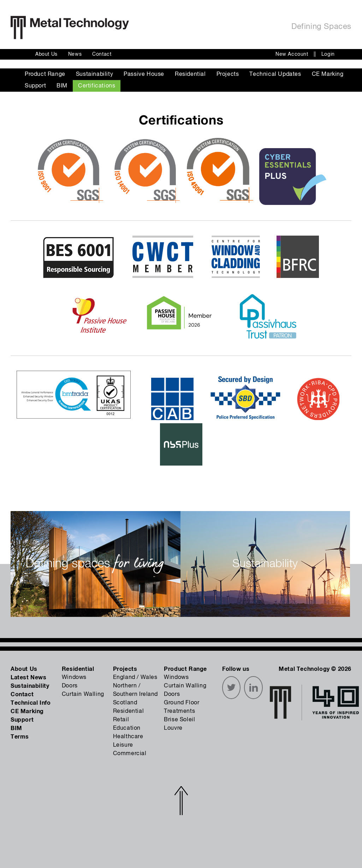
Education (127, 728)
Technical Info (31, 703)
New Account (292, 54)
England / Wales (135, 678)
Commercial (130, 754)
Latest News (29, 678)
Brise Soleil (179, 720)
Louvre (173, 728)
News (75, 54)
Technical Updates (275, 74)
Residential (190, 74)
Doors (70, 686)
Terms (20, 737)
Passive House (144, 74)
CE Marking (328, 74)
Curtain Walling (83, 694)
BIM (62, 86)
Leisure (123, 745)
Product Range (45, 74)
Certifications (97, 86)
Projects (228, 74)
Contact (102, 54)
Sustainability (94, 74)
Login (328, 54)
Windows (74, 678)
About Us (46, 54)
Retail (121, 720)
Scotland (125, 703)
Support (35, 86)
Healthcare (128, 737)
